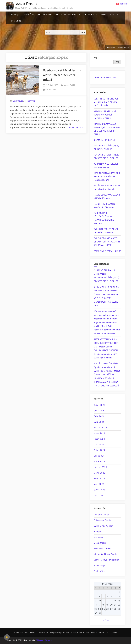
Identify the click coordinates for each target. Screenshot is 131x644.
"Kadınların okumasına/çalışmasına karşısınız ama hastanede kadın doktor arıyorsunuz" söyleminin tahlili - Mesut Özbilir (106, 319)
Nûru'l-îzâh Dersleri (103, 548)
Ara (95, 58)
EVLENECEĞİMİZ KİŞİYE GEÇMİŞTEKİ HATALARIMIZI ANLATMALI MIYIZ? (107, 242)
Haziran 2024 (100, 428)
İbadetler (98, 532)
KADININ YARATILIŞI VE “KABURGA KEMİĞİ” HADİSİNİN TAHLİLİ (105, 115)
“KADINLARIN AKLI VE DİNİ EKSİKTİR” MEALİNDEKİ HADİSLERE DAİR (107, 176)
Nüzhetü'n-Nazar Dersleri (106, 554)
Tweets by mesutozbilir (105, 77)
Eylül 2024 (99, 422)
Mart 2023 (99, 484)
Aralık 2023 (99, 461)
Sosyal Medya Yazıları (66, 15)
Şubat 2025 (99, 405)
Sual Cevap (16, 21)
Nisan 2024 (99, 439)
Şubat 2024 (99, 450)
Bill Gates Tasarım (44, 640)
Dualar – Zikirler (101, 515)
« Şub (106, 620)
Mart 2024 (99, 445)
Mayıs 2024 (99, 433)
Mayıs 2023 (99, 473)
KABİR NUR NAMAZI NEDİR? (107, 251)
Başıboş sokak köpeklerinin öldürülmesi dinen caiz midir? (62, 75)
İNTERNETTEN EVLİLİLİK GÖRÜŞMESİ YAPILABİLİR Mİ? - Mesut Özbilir (106, 343)
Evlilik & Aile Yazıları (88, 15)
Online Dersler (108, 15)
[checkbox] (7, 637)
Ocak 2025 (99, 411)
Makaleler (48, 15)
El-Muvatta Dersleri (103, 520)
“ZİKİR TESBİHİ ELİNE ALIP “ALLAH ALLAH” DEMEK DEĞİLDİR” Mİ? (106, 102)
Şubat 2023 (99, 490)
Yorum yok (51, 90)
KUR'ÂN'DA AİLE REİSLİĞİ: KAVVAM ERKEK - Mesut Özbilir (106, 291)
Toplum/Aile (30, 101)
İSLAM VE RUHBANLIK (105, 140)
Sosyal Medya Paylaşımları (107, 560)
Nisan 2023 (99, 478)
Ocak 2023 (99, 495)
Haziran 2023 (100, 467)
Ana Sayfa (16, 15)
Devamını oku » (75, 127)
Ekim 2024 (99, 416)
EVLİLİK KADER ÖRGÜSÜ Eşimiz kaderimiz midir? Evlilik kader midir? (106, 354)
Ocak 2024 (99, 456)
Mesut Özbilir (26, 4)
